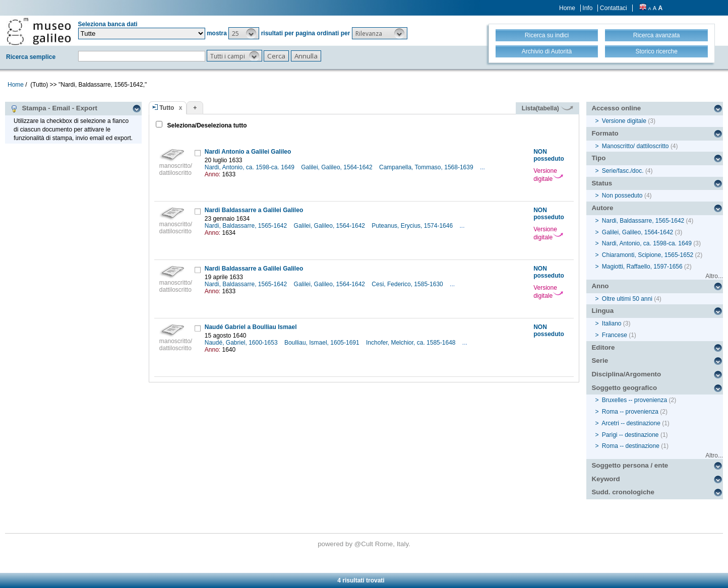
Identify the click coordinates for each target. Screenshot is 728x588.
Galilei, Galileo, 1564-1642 (338, 167)
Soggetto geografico (624, 388)
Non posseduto (622, 195)
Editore (603, 347)
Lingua (602, 311)
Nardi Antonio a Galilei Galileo (248, 152)
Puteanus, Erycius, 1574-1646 (413, 226)
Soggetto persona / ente (630, 465)
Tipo (598, 158)
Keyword (605, 479)
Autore (602, 208)
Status (602, 183)
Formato (605, 133)
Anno (600, 286)
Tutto (167, 108)
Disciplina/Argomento (626, 374)
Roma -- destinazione (631, 446)
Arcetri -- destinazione (631, 423)
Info (587, 8)
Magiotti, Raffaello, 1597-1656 (642, 267)
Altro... (714, 276)
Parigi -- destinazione (630, 435)
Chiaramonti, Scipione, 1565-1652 (648, 255)
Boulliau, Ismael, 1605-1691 (323, 343)
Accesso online (616, 108)
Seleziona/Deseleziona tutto (206, 125)
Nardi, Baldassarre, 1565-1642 (247, 226)
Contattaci (614, 8)
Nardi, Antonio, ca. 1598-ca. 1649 (250, 167)
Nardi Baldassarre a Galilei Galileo (254, 210)
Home (567, 8)
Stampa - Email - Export (54, 108)
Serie (600, 361)
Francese (615, 335)
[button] (244, 33)
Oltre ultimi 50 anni (627, 299)
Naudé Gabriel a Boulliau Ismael (251, 327)
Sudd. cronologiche (623, 492)
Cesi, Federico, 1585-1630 (408, 284)
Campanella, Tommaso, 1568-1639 (427, 167)
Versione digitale (548, 175)
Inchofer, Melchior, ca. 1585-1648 (412, 343)
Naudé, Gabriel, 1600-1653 (242, 343)
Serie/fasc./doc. (623, 171)
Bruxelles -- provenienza (634, 400)
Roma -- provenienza (630, 412)
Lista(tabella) (548, 108)
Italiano (612, 323)
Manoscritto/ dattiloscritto (635, 146)
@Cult (365, 544)
